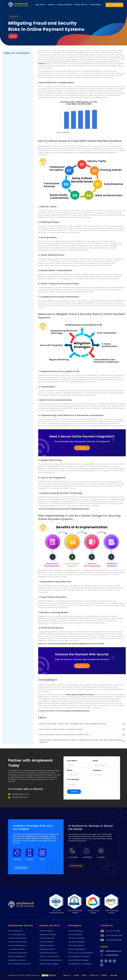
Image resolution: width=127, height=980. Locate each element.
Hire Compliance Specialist (79, 957)
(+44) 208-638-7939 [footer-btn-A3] (110, 936)
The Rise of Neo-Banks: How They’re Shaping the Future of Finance (76, 644)
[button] (82, 724)
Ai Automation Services (17, 938)
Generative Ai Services (17, 960)
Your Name (72, 761)
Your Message (73, 779)
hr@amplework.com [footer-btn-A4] (114, 951)
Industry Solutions (65, 5)
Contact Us (82, 448)
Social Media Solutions (48, 953)
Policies (104, 975)
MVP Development (16, 931)
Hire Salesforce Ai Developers (80, 964)
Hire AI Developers (76, 931)
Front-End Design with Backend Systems (72, 711)
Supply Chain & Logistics (49, 964)
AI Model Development (17, 946)
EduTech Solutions (47, 942)
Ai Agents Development (18, 942)
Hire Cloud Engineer (76, 946)
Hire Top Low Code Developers (81, 953)
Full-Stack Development (18, 953)
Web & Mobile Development (19, 964)
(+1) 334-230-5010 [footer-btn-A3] (110, 931)
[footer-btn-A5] (102, 961)
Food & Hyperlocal (47, 938)
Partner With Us (82, 5)
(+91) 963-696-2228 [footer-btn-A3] (110, 940)
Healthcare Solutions (48, 935)
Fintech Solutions (46, 931)
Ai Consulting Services (17, 935)
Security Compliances (17, 957)
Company (98, 770)
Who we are (41, 5)
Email (96, 761)
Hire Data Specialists (77, 942)
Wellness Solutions (47, 946)
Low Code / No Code (16, 949)
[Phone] (79, 775)
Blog (84, 975)
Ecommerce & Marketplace (51, 960)
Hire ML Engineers (76, 935)
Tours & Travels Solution (49, 957)
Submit (74, 792)
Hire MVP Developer (76, 938)
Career (76, 975)
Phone (70, 770)
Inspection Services (47, 949)
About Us (67, 975)
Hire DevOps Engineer (77, 949)
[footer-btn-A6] (49, 975)
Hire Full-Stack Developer (79, 960)
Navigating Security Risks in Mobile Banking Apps (68, 509)
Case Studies (96, 5)
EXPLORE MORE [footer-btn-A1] (21, 868)
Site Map (114, 975)
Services (52, 5)
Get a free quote (114, 5)
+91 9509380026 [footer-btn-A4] (112, 955)
